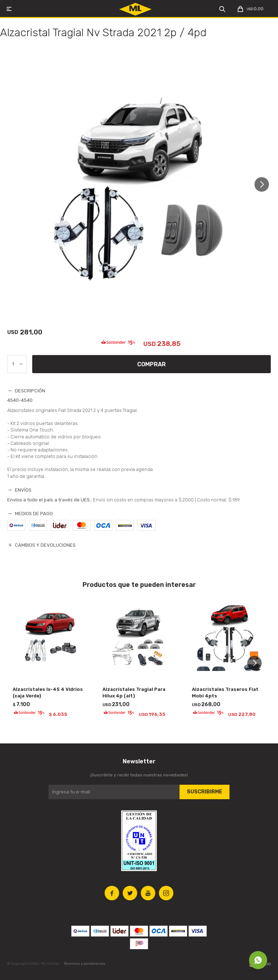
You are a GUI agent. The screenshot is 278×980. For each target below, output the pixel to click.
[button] (264, 184)
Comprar (151, 364)
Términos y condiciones (85, 964)
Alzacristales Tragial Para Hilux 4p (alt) (134, 693)
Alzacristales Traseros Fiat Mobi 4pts (225, 693)
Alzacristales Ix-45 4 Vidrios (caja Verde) (48, 693)
